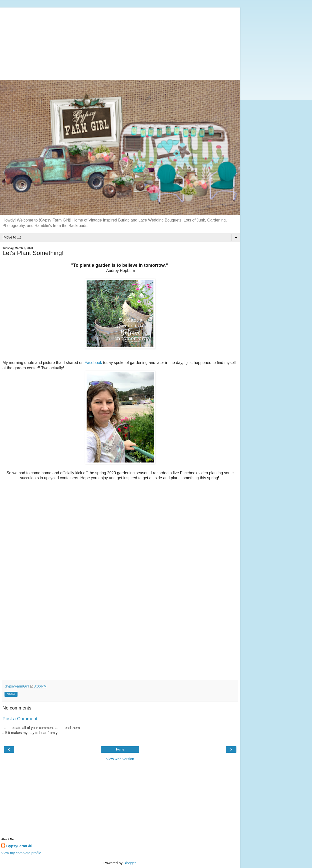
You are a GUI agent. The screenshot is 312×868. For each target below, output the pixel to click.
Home (120, 749)
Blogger (130, 863)
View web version (120, 759)
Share (11, 694)
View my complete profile (21, 853)
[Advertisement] (120, 42)
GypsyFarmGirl (19, 846)
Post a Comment (20, 719)
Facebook (93, 363)
